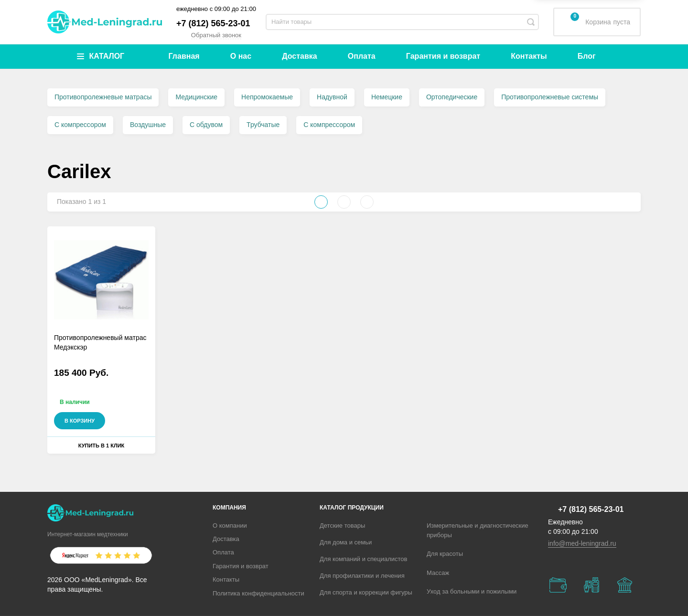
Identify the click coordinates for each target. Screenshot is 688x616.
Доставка (300, 56)
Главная (184, 56)
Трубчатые (263, 125)
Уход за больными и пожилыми (472, 591)
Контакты (529, 56)
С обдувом (206, 125)
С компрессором (80, 125)
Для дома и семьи (346, 542)
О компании (230, 526)
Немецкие (387, 97)
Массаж (438, 573)
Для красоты (445, 554)
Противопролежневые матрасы (103, 97)
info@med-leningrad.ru (582, 543)
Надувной (332, 97)
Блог (587, 56)
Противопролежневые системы (550, 97)
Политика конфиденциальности (258, 593)
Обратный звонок (216, 35)
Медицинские (196, 97)
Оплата (362, 56)
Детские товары (342, 526)
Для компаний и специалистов (364, 559)
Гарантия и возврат (443, 56)
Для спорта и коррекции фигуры (366, 592)
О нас (241, 56)
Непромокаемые (267, 97)
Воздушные (148, 125)
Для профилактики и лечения (362, 576)
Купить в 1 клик (102, 446)
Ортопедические (452, 97)
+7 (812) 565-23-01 (213, 23)
